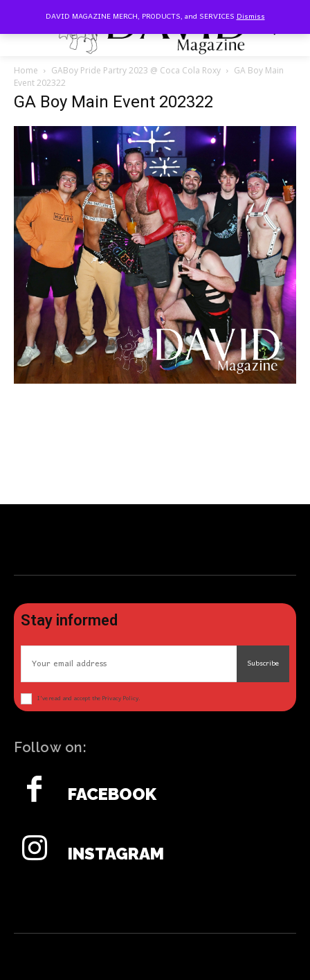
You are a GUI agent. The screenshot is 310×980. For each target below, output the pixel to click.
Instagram (116, 854)
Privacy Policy (120, 698)
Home (26, 70)
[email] (129, 664)
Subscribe (263, 663)
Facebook (112, 794)
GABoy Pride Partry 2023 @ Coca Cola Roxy (136, 70)
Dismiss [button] (251, 17)
